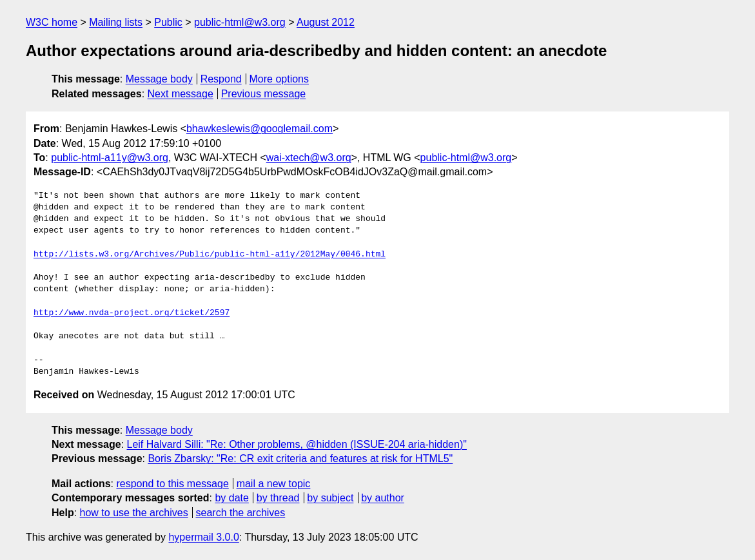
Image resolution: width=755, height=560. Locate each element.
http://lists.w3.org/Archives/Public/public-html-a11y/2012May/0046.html (210, 255)
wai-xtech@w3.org (309, 158)
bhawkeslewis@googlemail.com (260, 129)
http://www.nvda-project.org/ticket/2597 (132, 313)
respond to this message (172, 484)
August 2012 (326, 22)
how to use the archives (134, 513)
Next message (181, 94)
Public (168, 22)
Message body (159, 79)
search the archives (241, 513)
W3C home (52, 22)
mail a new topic (274, 484)
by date (231, 498)
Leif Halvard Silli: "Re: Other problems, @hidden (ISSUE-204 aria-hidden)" (297, 444)
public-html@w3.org (240, 22)
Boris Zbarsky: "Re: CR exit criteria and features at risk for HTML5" (300, 459)
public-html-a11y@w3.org (110, 158)
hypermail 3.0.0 (203, 537)
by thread (278, 498)
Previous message (264, 94)
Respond (221, 79)
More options (279, 79)
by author (383, 498)
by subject (330, 498)
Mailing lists (116, 22)
